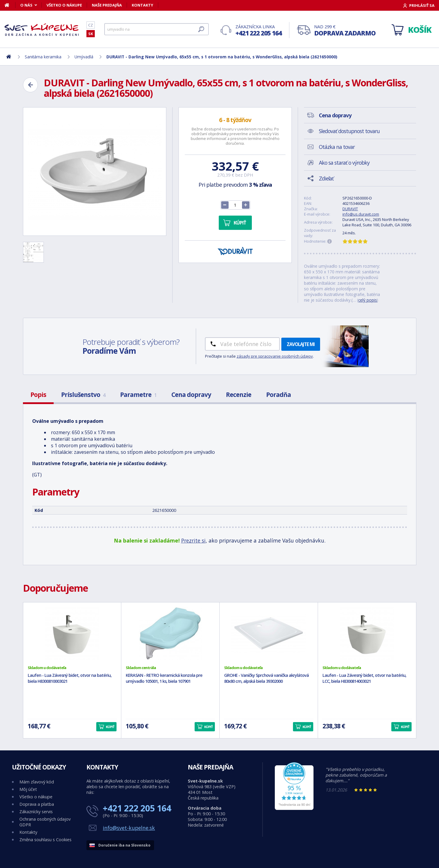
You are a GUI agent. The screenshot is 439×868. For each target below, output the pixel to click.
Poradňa (279, 395)
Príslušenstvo (83, 395)
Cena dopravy (191, 395)
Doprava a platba (37, 804)
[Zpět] (30, 85)
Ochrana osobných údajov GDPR (45, 822)
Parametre (138, 395)
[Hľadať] (156, 29)
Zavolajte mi (301, 344)
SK (91, 34)
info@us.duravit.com (361, 214)
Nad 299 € (345, 31)
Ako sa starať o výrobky (344, 163)
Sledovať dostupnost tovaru (349, 131)
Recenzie (239, 395)
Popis (38, 395)
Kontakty (142, 5)
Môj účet (28, 789)
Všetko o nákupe (64, 5)
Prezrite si (193, 540)
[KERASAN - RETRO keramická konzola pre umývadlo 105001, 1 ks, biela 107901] (170, 634)
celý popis (368, 300)
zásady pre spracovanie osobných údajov (275, 356)
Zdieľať (326, 178)
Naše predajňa (107, 5)
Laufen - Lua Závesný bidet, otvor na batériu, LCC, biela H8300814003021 (364, 678)
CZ (91, 25)
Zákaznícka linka (259, 31)
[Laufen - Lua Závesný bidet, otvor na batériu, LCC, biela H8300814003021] (367, 634)
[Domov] (10, 5)
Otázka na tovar (337, 147)
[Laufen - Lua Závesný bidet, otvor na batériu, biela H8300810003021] (72, 634)
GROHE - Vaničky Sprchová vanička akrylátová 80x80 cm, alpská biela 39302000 (266, 678)
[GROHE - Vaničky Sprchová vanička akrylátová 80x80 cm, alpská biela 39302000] (269, 634)
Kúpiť (240, 223)
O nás (26, 5)
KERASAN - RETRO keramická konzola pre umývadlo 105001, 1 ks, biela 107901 (164, 678)
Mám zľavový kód (37, 782)
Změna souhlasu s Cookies (45, 840)
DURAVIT (350, 209)
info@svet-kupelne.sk (129, 828)
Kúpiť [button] (110, 727)
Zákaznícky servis (36, 812)
